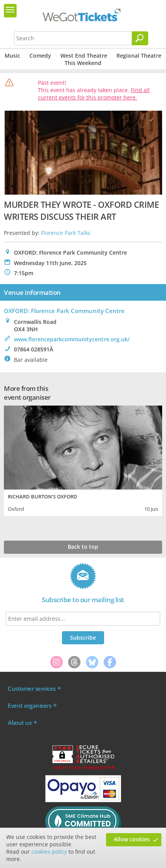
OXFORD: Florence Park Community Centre (64, 311)
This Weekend (83, 63)
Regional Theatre (139, 56)
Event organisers (29, 705)
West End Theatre (84, 56)
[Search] (140, 38)
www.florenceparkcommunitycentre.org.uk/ (72, 339)
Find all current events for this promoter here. (94, 94)
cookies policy (49, 852)
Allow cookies (132, 839)
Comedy (40, 56)
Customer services (32, 688)
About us (20, 722)
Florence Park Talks (66, 233)
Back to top (83, 547)
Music (12, 56)
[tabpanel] (83, 460)
